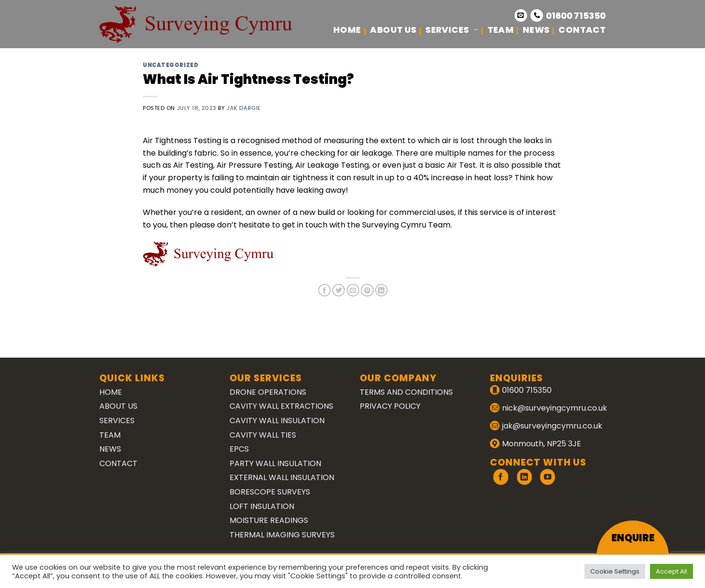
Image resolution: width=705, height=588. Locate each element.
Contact (582, 30)
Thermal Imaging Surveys (282, 535)
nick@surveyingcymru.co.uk (555, 408)
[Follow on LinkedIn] (524, 477)
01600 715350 (576, 16)
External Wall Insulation (282, 477)
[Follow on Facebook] (501, 477)
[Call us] (537, 15)
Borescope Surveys (270, 492)
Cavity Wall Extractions (281, 406)
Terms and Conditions (406, 392)
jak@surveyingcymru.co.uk (552, 426)
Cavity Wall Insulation (277, 421)
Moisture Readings (269, 520)
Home (347, 30)
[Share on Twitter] (339, 290)
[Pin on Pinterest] (367, 290)
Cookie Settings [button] (615, 571)
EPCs (239, 449)
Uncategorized (170, 65)
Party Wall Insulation (275, 463)
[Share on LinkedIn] (381, 290)
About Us (393, 30)
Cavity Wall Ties (263, 435)
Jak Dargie (244, 108)
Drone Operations (268, 392)
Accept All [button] (671, 571)
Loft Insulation (262, 506)
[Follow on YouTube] (548, 477)
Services (452, 30)
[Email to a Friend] (353, 290)
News (536, 30)
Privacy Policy (390, 406)
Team (501, 30)
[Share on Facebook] (325, 290)
